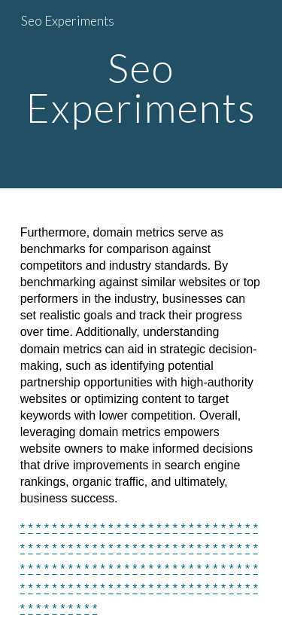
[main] (141, 95)
